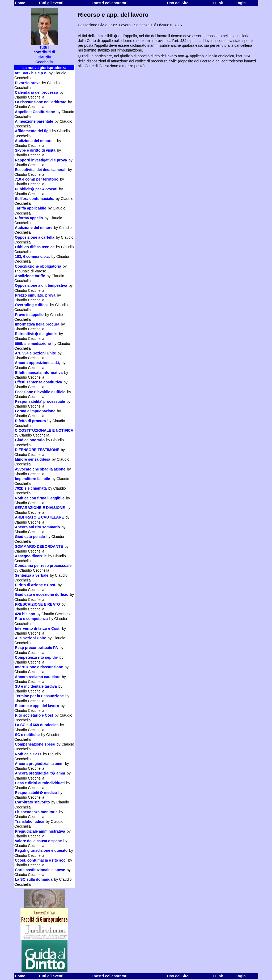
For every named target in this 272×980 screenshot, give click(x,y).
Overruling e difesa (32, 305)
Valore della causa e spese (38, 841)
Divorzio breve (28, 83)
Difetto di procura (30, 421)
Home (20, 3)
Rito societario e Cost (34, 715)
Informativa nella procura (37, 324)
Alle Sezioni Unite (30, 638)
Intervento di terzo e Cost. (38, 628)
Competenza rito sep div (36, 657)
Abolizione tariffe (30, 276)
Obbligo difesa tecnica (35, 247)
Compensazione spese (35, 744)
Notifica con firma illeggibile (40, 498)
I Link (218, 3)
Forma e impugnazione (35, 411)
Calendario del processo (37, 92)
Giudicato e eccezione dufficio (42, 594)
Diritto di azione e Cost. (36, 585)
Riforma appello (29, 218)
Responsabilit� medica (36, 793)
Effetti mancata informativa (39, 373)
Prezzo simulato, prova (35, 295)
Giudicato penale (30, 537)
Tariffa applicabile (31, 208)
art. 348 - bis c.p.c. (31, 73)
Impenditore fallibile (32, 479)
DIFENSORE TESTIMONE (37, 450)
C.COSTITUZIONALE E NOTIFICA (44, 430)
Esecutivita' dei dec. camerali (41, 170)
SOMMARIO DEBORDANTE (39, 546)
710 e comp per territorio (37, 179)
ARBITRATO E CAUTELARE (39, 517)
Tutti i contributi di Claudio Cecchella (45, 53)
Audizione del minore (34, 228)
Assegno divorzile (31, 556)
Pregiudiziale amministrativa (40, 831)
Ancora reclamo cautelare (38, 677)
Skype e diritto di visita (35, 150)
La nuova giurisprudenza (44, 68)
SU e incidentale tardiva (36, 686)
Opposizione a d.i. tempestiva (41, 285)
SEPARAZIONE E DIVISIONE (40, 508)
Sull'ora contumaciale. (35, 199)
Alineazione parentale (34, 121)
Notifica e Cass (28, 754)
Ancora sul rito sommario (37, 527)
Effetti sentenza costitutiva (38, 382)
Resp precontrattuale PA (36, 648)
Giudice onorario (30, 440)
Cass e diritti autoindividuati (40, 783)
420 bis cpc (25, 614)
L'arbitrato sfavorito (32, 802)
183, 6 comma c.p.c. (32, 256)
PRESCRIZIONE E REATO (37, 604)
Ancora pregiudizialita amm (39, 764)
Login (241, 3)
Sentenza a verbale (32, 575)
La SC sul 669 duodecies (37, 725)
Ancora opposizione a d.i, (37, 363)
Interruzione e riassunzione (39, 667)
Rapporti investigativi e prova (41, 160)
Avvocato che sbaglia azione (40, 469)
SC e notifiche (27, 735)
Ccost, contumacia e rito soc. (41, 860)
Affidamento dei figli (33, 131)
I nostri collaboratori (110, 3)
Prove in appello (29, 315)
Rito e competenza (31, 619)
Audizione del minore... (35, 141)
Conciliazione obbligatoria (38, 266)
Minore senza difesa (33, 459)
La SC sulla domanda (34, 879)
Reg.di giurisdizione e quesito (41, 850)
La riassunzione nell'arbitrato (41, 102)
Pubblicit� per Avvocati (36, 189)
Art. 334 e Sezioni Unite (35, 353)
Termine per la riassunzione (39, 696)
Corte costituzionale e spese (40, 870)
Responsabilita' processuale (40, 401)
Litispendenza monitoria (36, 812)
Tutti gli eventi (51, 3)
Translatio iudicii (29, 821)
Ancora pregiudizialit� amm (40, 773)
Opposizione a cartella (35, 237)
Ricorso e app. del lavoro (37, 706)
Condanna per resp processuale (43, 566)
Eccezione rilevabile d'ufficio (40, 392)
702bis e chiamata (31, 488)
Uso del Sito (178, 3)
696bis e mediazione (33, 344)
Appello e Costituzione (35, 112)
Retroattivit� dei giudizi (36, 334)
